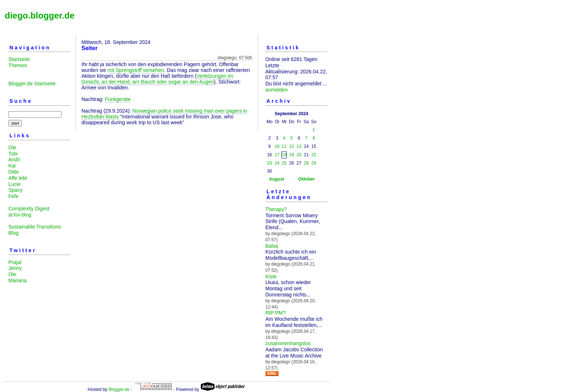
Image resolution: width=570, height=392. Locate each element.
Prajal (15, 262)
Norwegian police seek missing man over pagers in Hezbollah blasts (164, 114)
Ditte (14, 172)
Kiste (271, 276)
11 (284, 146)
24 (277, 163)
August (276, 179)
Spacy (15, 190)
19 (291, 155)
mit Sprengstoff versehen (136, 70)
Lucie (14, 184)
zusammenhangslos (288, 343)
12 (291, 146)
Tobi (13, 154)
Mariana (18, 280)
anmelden (277, 90)
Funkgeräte (118, 99)
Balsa (272, 246)
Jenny (15, 268)
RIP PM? (276, 313)
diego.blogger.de (40, 15)
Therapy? (276, 209)
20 (299, 155)
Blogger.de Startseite (32, 84)
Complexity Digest (29, 209)
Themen (18, 65)
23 (270, 163)
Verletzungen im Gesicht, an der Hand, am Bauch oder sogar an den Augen (157, 79)
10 (277, 146)
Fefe (13, 196)
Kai (12, 166)
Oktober (306, 179)
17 (277, 155)
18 (284, 155)
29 (314, 163)
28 (306, 163)
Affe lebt (18, 178)
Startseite (19, 59)
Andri (14, 159)
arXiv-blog (20, 215)
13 (299, 146)
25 (284, 163)
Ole (12, 147)
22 (314, 155)
